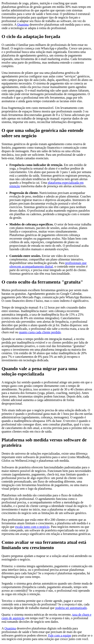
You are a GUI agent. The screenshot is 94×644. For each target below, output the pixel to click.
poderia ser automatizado (71, 608)
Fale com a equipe (60, 635)
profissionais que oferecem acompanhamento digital (48, 265)
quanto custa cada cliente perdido (40, 332)
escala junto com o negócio (32, 527)
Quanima (23, 25)
